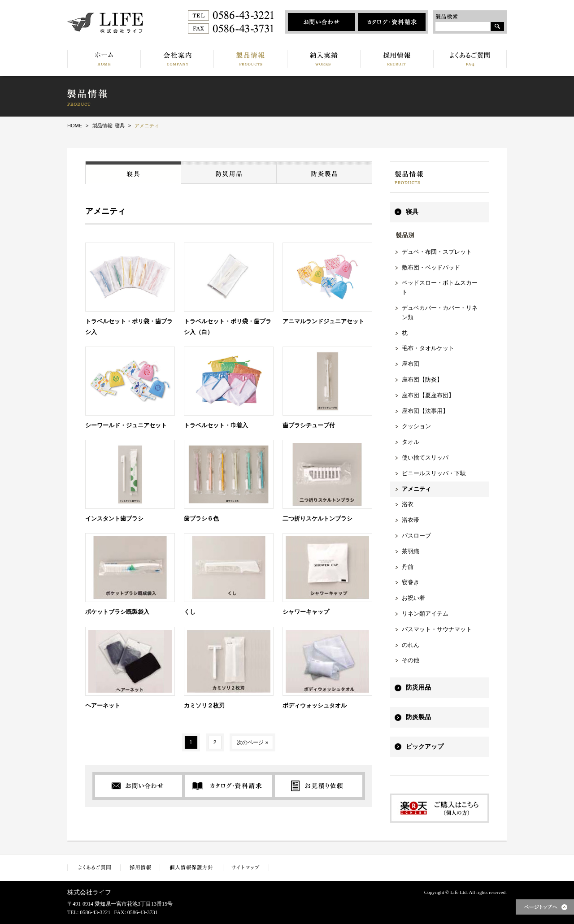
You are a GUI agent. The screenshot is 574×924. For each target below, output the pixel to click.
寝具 (412, 212)
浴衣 (408, 504)
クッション (416, 426)
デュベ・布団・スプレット (437, 252)
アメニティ (416, 489)
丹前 (408, 567)
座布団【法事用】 (425, 411)
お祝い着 (413, 598)
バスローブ (416, 536)
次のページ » (252, 742)
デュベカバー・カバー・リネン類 (440, 312)
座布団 (411, 364)
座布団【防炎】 (422, 380)
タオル (411, 442)
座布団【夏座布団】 (428, 395)
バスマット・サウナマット (437, 629)
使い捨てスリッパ (425, 458)
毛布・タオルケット (428, 348)
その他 (411, 660)
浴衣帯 (411, 520)
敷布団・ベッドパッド (431, 267)
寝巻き (411, 582)
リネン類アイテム (425, 614)
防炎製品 (418, 717)
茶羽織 (411, 551)
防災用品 (418, 688)
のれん (411, 645)
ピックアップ (425, 747)
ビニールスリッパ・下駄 (434, 473)
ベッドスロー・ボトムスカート (440, 287)
